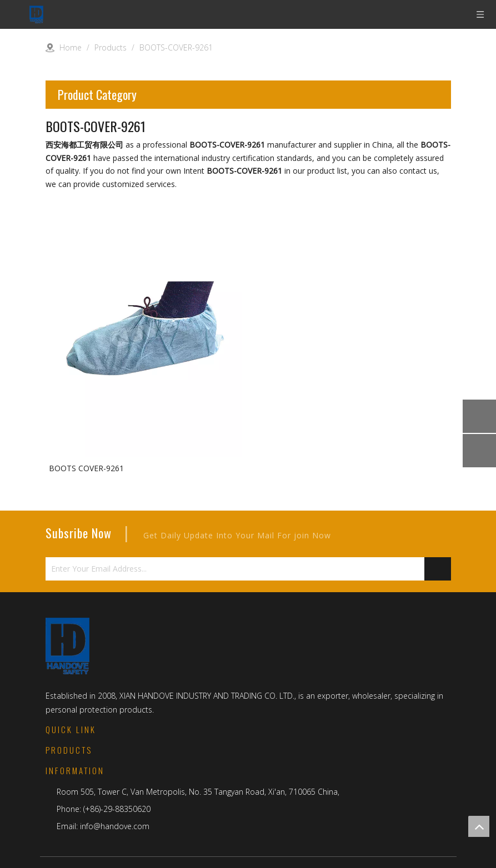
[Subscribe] (438, 569)
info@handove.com (115, 826)
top (479, 826)
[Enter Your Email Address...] (228, 569)
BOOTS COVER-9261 (86, 468)
